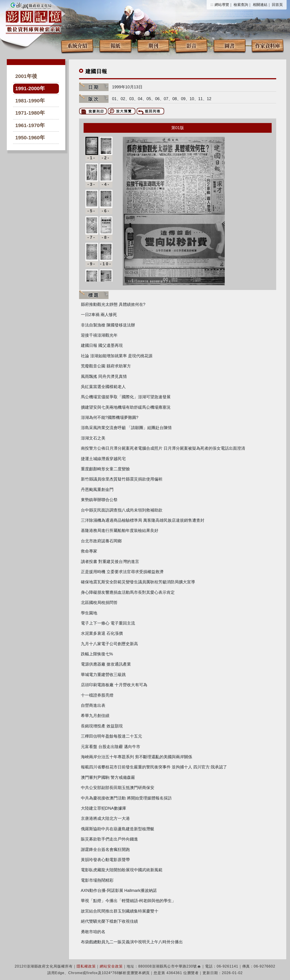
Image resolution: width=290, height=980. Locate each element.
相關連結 (260, 5)
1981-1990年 (30, 101)
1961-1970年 (30, 125)
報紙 (115, 45)
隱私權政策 (86, 966)
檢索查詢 (241, 5)
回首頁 (277, 5)
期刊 (153, 45)
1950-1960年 (30, 138)
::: (212, 5)
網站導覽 (222, 5)
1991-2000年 (30, 88)
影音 (191, 45)
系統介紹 (77, 45)
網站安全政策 (111, 966)
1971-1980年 (30, 113)
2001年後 (26, 76)
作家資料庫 (268, 45)
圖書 (230, 45)
